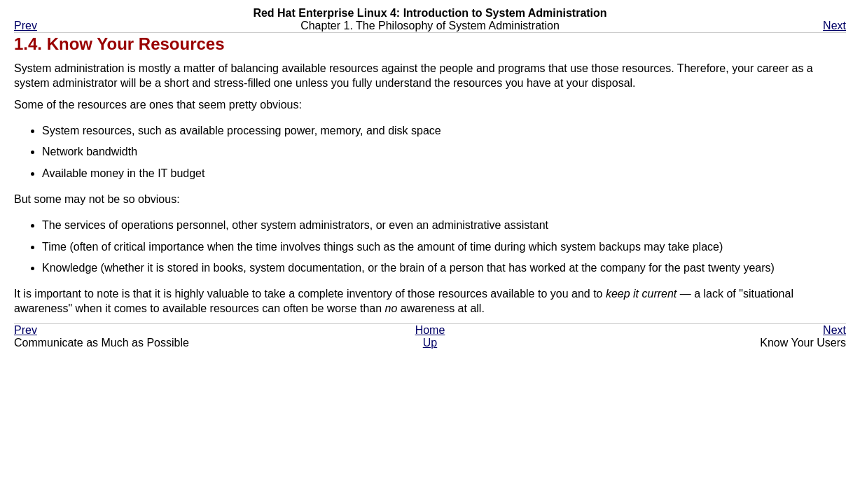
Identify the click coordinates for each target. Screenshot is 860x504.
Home (430, 330)
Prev (26, 26)
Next (834, 26)
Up (430, 343)
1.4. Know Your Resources (119, 44)
